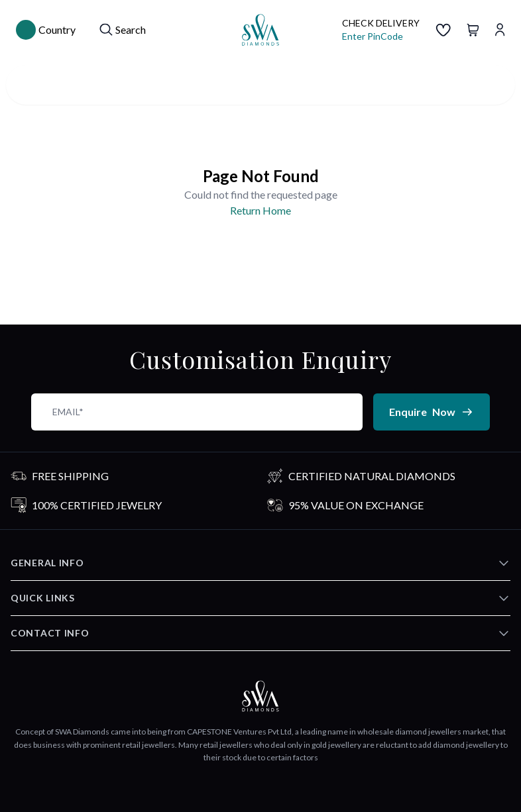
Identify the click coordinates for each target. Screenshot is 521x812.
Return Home (260, 210)
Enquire (432, 412)
